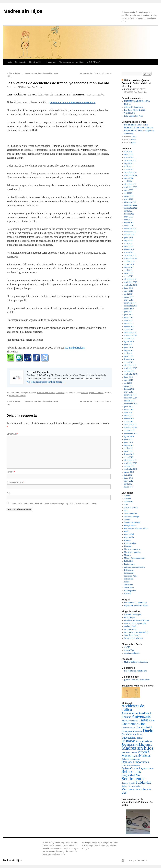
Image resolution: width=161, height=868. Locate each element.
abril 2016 (128, 353)
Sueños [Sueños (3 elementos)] (124, 786)
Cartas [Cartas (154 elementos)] (144, 720)
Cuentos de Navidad (132, 522)
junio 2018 (128, 288)
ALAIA (127, 647)
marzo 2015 (129, 386)
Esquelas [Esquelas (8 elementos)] (138, 738)
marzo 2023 (129, 196)
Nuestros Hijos (36, 62)
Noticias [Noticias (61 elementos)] (145, 756)
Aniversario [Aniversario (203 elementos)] (142, 716)
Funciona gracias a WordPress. (137, 860)
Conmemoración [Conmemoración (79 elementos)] (134, 724)
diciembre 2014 (130, 395)
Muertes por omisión (132, 552)
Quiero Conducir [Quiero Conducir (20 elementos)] (131, 768)
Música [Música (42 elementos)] (126, 756)
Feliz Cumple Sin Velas (133, 116)
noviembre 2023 (131, 187)
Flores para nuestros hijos (71, 62)
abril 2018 (128, 294)
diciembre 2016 (130, 333)
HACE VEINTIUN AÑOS (135, 89)
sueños (127, 582)
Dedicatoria (21, 62)
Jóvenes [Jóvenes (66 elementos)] (127, 745)
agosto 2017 (129, 309)
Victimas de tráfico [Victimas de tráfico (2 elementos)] (134, 786)
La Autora (51, 62)
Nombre (11, 472)
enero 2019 (129, 276)
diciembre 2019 (130, 255)
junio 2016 (128, 347)
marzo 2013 (129, 451)
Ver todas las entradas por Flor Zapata (46, 382)
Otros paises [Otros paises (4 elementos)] (127, 765)
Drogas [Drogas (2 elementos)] (140, 731)
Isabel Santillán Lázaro (133, 125)
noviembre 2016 (131, 335)
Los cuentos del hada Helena (136, 603)
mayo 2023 (129, 190)
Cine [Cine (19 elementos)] (152, 721)
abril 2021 (128, 220)
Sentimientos (129, 573)
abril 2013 (128, 448)
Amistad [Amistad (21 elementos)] (126, 717)
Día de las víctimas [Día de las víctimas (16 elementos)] (132, 734)
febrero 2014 (129, 419)
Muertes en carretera (46, 393)
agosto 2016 (129, 341)
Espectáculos (129, 537)
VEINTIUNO (130, 113)
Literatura (128, 546)
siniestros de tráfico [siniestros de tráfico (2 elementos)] (128, 783)
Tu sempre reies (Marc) (133, 638)
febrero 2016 (129, 359)
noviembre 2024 (131, 175)
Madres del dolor (131, 626)
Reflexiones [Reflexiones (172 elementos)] (131, 771)
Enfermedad (129, 534)
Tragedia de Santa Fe (132, 635)
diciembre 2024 (130, 172)
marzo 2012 (129, 487)
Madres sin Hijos (23, 11)
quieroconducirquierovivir (135, 567)
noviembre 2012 (131, 463)
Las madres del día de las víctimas (95, 73)
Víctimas (60, 393)
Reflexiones (129, 570)
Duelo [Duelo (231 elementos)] (148, 731)
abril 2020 (128, 244)
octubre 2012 (129, 466)
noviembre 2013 (131, 427)
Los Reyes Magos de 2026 (135, 110)
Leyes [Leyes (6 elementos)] (136, 745)
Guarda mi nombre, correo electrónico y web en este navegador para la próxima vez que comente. (54, 503)
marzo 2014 (129, 416)
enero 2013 (129, 457)
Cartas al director (131, 508)
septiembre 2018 (131, 285)
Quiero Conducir (96, 393)
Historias (128, 540)
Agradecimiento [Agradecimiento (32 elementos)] (132, 713)
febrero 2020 (129, 249)
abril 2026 (128, 152)
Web (9, 493)
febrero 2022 (129, 214)
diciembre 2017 (130, 303)
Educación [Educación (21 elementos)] (128, 738)
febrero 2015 (129, 389)
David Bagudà (130, 617)
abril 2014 (128, 413)
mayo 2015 (129, 380)
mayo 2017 (129, 318)
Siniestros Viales (131, 576)
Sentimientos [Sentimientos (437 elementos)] (133, 779)
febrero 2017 (129, 327)
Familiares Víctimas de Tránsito (137, 620)
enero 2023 (129, 199)
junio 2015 (128, 377)
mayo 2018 (129, 291)
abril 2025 (128, 166)
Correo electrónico (15, 482)
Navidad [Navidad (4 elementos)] (135, 756)
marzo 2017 (129, 324)
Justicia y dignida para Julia (135, 623)
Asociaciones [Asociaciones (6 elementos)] (132, 721)
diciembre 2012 (130, 460)
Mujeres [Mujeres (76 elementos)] (143, 752)
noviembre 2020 (131, 232)
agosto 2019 (129, 264)
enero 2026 (129, 157)
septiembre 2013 (131, 433)
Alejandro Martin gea (133, 614)
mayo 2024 (129, 178)
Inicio (9, 62)
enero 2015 (129, 392)
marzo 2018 (129, 297)
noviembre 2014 (131, 398)
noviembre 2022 (131, 205)
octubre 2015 (129, 371)
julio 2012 (128, 475)
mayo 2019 (129, 267)
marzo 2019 (129, 273)
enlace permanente (17, 396)
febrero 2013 (129, 454)
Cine (126, 511)
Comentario (12, 434)
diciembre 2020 (130, 229)
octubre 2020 (129, 235)
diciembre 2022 (130, 202)
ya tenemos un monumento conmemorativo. (72, 102)
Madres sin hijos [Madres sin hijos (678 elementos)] (138, 748)
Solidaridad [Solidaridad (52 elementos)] (144, 782)
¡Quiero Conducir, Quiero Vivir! (137, 680)
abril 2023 (128, 193)
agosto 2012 (129, 472)
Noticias (85, 393)
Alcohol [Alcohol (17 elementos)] (147, 713)
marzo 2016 (129, 356)
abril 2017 (128, 321)
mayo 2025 (129, 163)
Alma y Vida (129, 650)
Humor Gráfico (130, 543)
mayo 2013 (129, 445)
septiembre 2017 (131, 306)
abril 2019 (128, 270)
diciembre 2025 (130, 160)
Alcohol (127, 496)
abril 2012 (128, 484)
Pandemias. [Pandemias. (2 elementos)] (136, 765)
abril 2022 (128, 211)
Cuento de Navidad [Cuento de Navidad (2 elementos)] (128, 728)
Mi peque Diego (131, 629)
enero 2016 (129, 362)
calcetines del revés (132, 653)
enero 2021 (129, 226)
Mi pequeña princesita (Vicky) (136, 632)
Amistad (128, 499)
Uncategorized (130, 591)
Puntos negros (130, 564)
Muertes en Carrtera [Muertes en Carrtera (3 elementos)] (129, 753)
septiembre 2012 (131, 469)
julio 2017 (128, 312)
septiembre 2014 (131, 404)
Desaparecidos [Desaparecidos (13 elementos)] (129, 731)
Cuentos (127, 519)
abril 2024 (128, 181)
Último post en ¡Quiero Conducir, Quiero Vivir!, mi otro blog (136, 83)
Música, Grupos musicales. (135, 558)
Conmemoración (131, 514)
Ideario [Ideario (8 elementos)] (139, 741)
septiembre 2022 (131, 208)
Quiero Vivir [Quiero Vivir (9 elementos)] (147, 768)
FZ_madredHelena (75, 348)
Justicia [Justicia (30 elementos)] (148, 741)
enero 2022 (129, 217)
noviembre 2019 (131, 258)
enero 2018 (129, 300)
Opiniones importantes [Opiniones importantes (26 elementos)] (135, 762)
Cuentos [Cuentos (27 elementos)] (140, 727)
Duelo (127, 531)
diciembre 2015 (130, 365)
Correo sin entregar (132, 517)
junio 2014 (128, 407)
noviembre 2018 (131, 282)
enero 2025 (129, 169)
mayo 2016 (129, 350)
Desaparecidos (130, 525)
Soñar (134, 137)
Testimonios (129, 588)
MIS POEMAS (93, 62)
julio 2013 (128, 439)
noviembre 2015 (131, 368)
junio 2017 (128, 315)
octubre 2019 (129, 261)
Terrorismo (129, 585)
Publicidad (128, 561)
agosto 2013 (129, 436)
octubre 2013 (129, 430)
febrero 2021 (129, 223)
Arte (126, 505)
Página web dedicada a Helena (136, 606)
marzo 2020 (129, 246)
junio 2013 (128, 442)
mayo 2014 (129, 410)
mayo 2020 (129, 241)
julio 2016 (128, 344)
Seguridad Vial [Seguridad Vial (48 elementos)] (132, 775)
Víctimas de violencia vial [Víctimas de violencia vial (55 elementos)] (136, 791)
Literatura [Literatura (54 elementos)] (146, 745)
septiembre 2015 (131, 374)
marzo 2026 (129, 154)
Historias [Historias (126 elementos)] (129, 741)
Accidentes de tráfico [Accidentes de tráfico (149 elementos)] (133, 708)
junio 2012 (128, 478)
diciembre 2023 (130, 184)
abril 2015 (128, 383)
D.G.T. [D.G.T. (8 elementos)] (149, 727)
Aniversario (129, 502)
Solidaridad (129, 579)
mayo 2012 (129, 481)
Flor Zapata (37, 87)
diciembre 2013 (130, 425)
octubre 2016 (129, 338)
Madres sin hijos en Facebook (136, 662)
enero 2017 (129, 330)
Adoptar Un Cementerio (134, 107)
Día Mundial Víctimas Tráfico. (136, 528)
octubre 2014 (129, 401)
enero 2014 (129, 422)
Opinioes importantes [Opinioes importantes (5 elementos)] (131, 759)
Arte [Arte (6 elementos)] (124, 721)
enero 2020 (129, 252)
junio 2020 (128, 238)
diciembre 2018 (130, 279)
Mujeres (127, 555)
